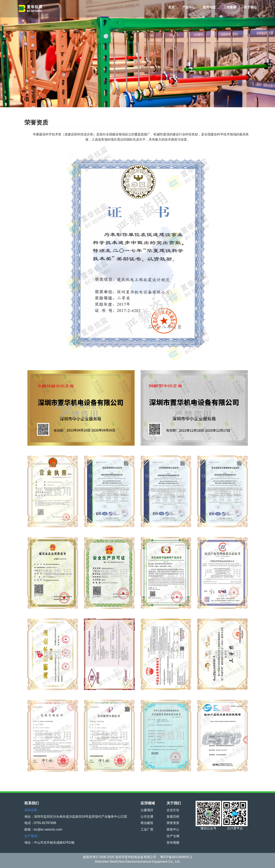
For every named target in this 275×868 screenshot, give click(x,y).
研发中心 (173, 829)
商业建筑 (147, 823)
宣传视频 (173, 843)
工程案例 (230, 7)
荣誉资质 (173, 823)
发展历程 (173, 817)
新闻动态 (209, 7)
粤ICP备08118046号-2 (176, 857)
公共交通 (147, 817)
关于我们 (250, 7)
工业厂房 (147, 829)
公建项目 (147, 810)
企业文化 (173, 810)
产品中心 (189, 7)
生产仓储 (173, 836)
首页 (171, 7)
